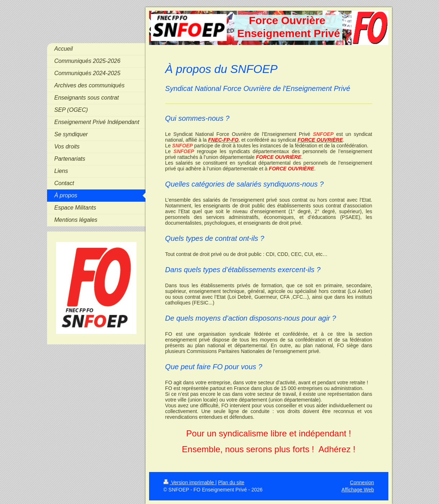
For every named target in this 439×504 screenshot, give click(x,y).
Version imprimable (190, 482)
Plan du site (231, 482)
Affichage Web (358, 490)
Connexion (362, 482)
